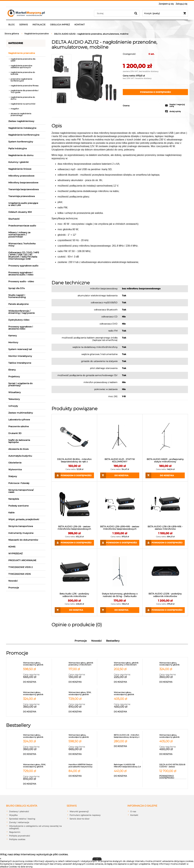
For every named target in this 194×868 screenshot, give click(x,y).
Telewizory (14, 399)
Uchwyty (13, 406)
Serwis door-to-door (79, 819)
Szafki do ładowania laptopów (19, 441)
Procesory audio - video (21, 281)
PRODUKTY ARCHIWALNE (22, 560)
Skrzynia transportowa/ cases (21, 491)
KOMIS (12, 547)
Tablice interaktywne (20, 363)
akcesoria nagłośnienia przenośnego (21, 114)
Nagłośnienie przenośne (22, 53)
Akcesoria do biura (18, 449)
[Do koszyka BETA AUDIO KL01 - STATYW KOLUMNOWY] (120, 475)
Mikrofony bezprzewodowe (23, 183)
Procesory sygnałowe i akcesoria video (21, 328)
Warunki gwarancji (79, 811)
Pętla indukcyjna (18, 148)
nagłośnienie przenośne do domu (23, 98)
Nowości (13, 581)
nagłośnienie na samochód (23, 104)
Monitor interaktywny (20, 356)
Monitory (13, 342)
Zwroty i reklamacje (19, 822)
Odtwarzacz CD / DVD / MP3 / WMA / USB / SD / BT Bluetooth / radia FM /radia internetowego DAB (24, 256)
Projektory (14, 377)
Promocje (14, 588)
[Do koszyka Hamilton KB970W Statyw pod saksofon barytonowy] (82, 776)
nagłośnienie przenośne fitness (25, 86)
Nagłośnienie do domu (21, 155)
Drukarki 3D (15, 433)
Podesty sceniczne (18, 506)
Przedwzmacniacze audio (22, 226)
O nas (133, 811)
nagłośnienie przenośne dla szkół (23, 60)
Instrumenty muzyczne (21, 533)
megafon (15, 109)
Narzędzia (14, 499)
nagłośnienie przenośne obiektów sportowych (21, 66)
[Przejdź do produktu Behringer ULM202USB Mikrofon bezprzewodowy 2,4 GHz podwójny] (127, 766)
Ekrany (12, 370)
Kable (11, 513)
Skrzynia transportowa (21, 526)
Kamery (13, 336)
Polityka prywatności (20, 836)
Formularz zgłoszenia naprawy (85, 815)
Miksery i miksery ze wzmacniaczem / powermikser (19, 235)
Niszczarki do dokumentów (23, 540)
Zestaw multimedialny (21, 413)
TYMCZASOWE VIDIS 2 (20, 567)
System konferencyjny (21, 142)
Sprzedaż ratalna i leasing (22, 819)
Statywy (13, 476)
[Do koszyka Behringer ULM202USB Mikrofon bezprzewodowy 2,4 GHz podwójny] (127, 776)
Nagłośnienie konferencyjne (24, 135)
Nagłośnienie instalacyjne (22, 128)
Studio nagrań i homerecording (17, 296)
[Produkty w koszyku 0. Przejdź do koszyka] (165, 13)
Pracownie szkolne (19, 426)
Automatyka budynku (20, 456)
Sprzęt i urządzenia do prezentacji (20, 384)
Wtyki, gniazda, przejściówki (24, 519)
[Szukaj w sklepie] (114, 13)
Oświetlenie (15, 463)
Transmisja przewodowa (22, 196)
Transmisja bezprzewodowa (23, 189)
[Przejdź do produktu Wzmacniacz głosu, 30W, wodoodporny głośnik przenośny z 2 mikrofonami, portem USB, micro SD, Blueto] (82, 693)
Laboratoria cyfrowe (19, 420)
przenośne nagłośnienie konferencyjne (21, 80)
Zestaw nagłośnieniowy (21, 121)
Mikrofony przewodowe (21, 176)
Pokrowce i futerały (19, 483)
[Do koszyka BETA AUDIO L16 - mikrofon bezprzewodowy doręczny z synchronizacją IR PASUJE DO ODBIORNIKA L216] (127, 746)
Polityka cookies (17, 839)
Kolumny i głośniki (18, 162)
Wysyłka (13, 815)
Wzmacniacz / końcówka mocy (22, 245)
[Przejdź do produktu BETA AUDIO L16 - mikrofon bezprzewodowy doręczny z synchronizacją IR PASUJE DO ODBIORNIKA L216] (127, 736)
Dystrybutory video (19, 320)
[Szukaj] (136, 13)
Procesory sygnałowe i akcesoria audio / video (21, 274)
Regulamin (15, 832)
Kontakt (134, 815)
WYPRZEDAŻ (15, 553)
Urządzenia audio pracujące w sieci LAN (23, 204)
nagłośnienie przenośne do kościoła (23, 73)
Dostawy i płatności (19, 811)
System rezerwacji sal (20, 349)
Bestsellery (113, 641)
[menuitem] (12, 25)
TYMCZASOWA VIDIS (20, 574)
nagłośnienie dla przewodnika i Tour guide (25, 91)
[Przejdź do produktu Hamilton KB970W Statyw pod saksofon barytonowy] (82, 766)
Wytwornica (15, 469)
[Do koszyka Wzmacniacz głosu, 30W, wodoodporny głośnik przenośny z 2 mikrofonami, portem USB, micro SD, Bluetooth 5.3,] (82, 712)
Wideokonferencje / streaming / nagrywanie (22, 312)
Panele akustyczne (18, 304)
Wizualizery (15, 392)
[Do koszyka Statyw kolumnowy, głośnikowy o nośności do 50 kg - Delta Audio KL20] (120, 610)
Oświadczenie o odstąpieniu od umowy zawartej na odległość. (35, 827)
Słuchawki (14, 219)
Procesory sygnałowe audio (23, 266)
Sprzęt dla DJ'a (16, 288)
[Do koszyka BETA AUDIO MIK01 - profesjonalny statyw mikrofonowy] (165, 475)
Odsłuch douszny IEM (20, 212)
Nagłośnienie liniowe (20, 169)
